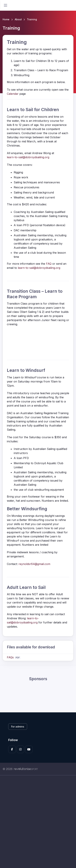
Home (6, 19)
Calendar (13, 94)
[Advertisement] (38, 822)
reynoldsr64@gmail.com (34, 564)
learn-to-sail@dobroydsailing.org (28, 157)
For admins (18, 727)
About (18, 19)
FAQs (10, 657)
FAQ (49, 264)
